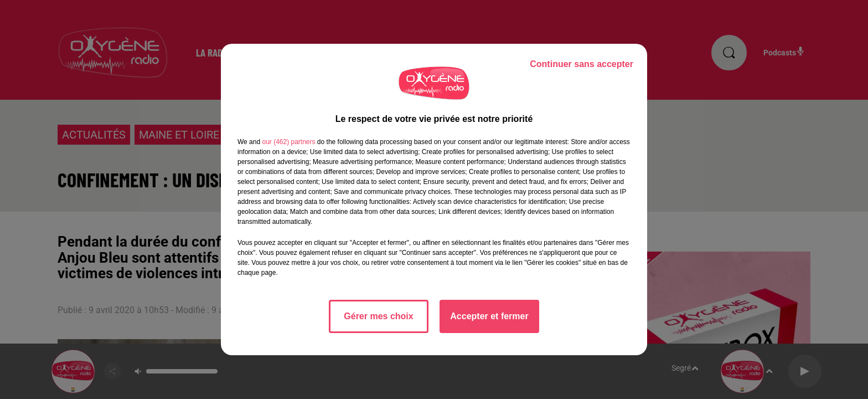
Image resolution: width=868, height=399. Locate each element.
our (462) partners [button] (288, 142)
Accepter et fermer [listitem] (489, 316)
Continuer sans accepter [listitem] (582, 64)
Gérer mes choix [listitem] (378, 316)
